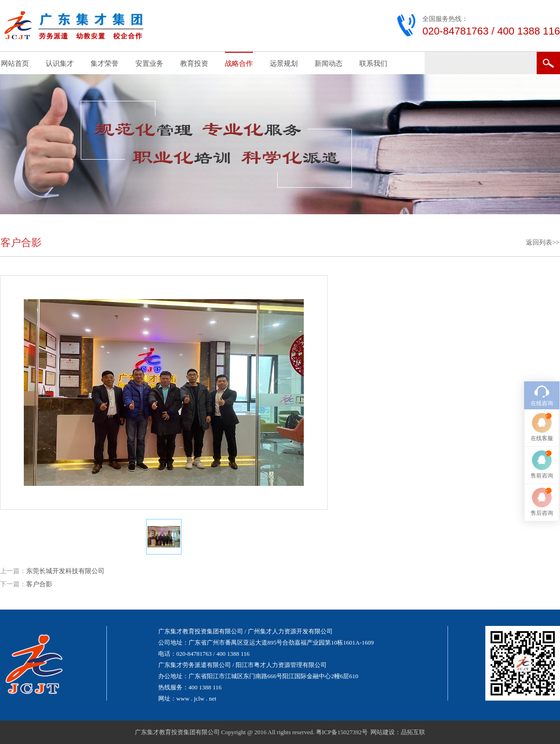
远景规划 (284, 63)
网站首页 (15, 63)
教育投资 (194, 63)
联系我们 (373, 63)
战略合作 (239, 63)
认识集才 (60, 63)
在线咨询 (542, 403)
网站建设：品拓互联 (398, 732)
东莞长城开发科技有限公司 (65, 571)
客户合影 (39, 584)
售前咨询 (542, 476)
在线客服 (542, 438)
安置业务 (149, 63)
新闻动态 (329, 63)
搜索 (548, 63)
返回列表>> (543, 242)
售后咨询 (542, 513)
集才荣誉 (105, 63)
